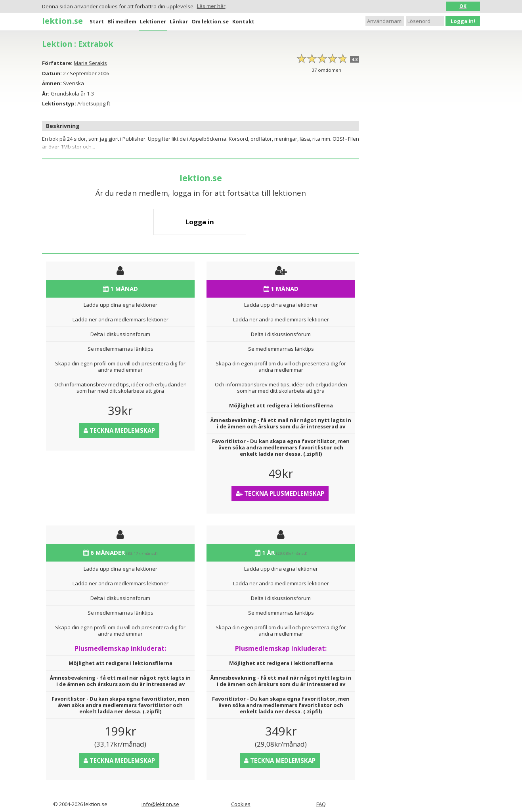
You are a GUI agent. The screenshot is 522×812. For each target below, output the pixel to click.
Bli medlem (122, 21)
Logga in (200, 222)
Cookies (241, 804)
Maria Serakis (90, 63)
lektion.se (62, 21)
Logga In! (463, 21)
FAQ (321, 804)
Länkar (179, 21)
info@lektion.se (160, 804)
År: (46, 94)
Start (97, 21)
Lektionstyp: (59, 103)
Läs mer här (211, 6)
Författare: (57, 63)
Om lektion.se (210, 21)
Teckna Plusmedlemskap (280, 493)
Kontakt (243, 21)
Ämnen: (52, 83)
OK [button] (463, 6)
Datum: (52, 73)
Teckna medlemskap (119, 430)
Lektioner (153, 21)
